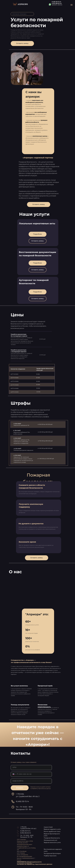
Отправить (20, 788)
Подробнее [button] (37, 292)
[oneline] (31, 781)
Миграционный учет (51, 840)
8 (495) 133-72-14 (25, 831)
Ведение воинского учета (52, 842)
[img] (21, 4)
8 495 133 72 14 (56, 2)
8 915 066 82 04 (57, 3)
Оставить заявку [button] (22, 43)
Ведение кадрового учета (52, 829)
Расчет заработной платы (52, 831)
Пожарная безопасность (52, 838)
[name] (31, 768)
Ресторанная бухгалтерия (52, 853)
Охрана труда (48, 827)
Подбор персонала (50, 856)
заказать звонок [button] (57, 5)
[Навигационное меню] (72, 5)
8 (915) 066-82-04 (26, 833)
